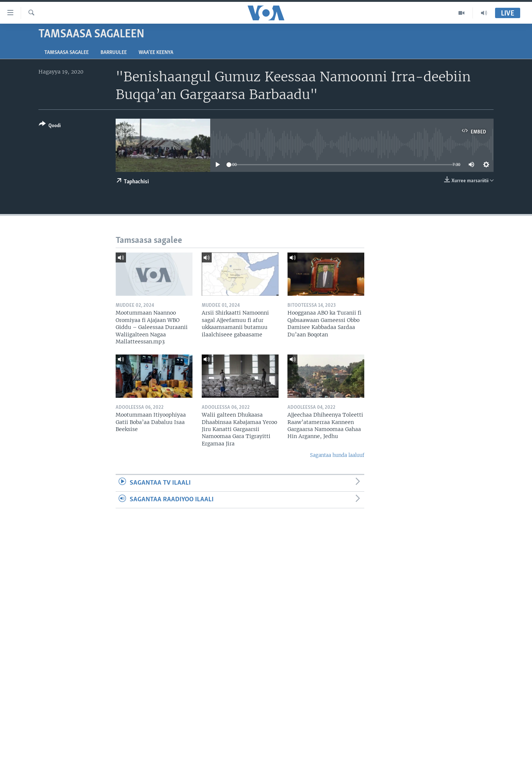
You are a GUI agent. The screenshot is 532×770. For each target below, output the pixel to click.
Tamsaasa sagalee (66, 53)
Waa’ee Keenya (156, 53)
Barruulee (114, 53)
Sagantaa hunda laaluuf (337, 455)
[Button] (50, 126)
